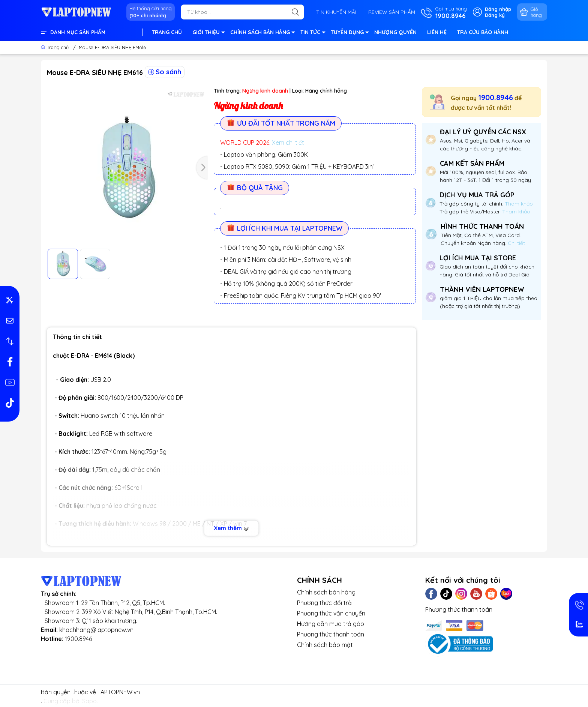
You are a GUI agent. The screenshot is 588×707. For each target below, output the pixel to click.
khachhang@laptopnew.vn (96, 630)
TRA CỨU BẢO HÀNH (483, 32)
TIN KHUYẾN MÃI (336, 12)
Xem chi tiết (288, 143)
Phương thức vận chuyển (331, 613)
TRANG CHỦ (167, 32)
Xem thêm (232, 528)
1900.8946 (496, 97)
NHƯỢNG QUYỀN (395, 32)
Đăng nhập (498, 9)
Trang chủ (55, 47)
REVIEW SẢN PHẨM (392, 12)
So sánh (165, 72)
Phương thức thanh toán (331, 634)
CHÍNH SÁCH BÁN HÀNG (262, 33)
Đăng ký (495, 15)
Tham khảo (519, 204)
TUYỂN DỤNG (349, 33)
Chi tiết (516, 243)
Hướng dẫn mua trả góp (331, 624)
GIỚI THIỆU (208, 33)
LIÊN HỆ (437, 32)
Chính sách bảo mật (325, 645)
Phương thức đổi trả (324, 603)
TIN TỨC (313, 33)
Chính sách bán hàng (326, 592)
